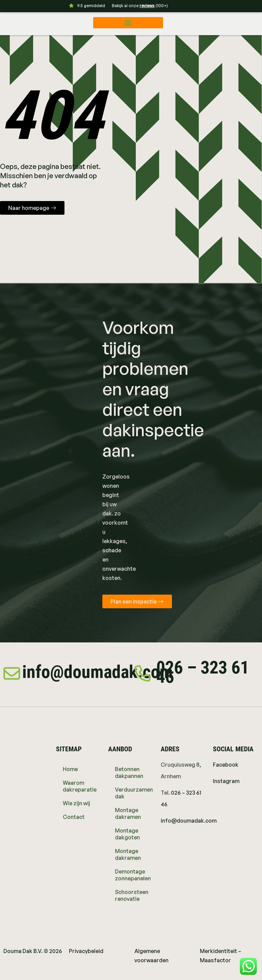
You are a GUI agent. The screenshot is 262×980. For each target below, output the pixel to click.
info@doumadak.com (98, 672)
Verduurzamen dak (134, 793)
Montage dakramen (128, 813)
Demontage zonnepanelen (133, 875)
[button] (128, 23)
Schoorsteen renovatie (132, 895)
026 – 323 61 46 (203, 672)
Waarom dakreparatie (80, 786)
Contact (74, 817)
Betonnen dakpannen (129, 772)
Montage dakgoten (127, 834)
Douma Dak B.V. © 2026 (33, 951)
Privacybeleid (86, 951)
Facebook (226, 765)
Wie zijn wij (76, 803)
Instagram (226, 781)
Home (70, 769)
